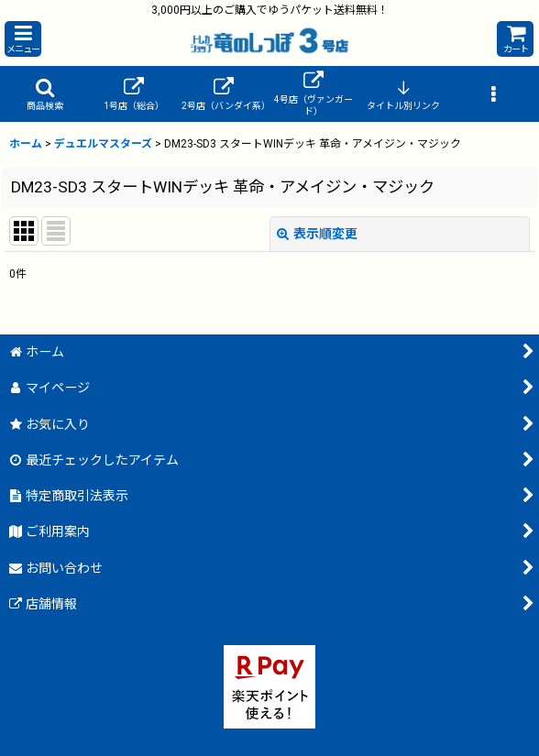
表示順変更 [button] (317, 234)
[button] (23, 39)
